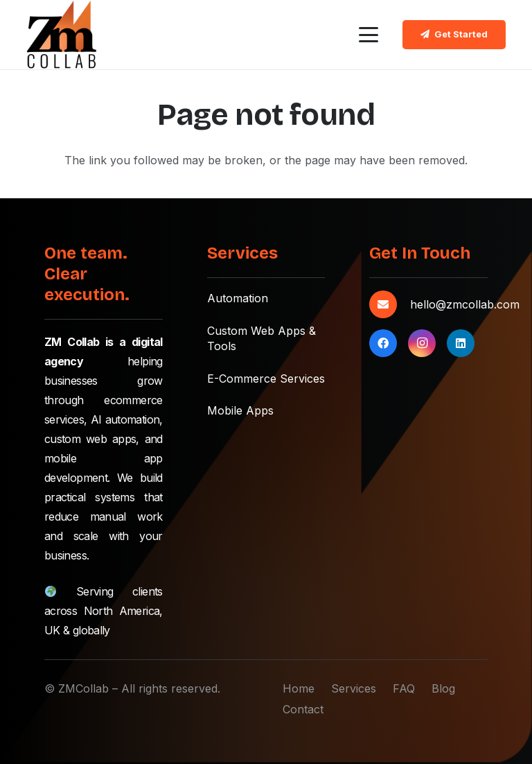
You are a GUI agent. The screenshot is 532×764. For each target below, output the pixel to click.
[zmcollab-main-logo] (61, 35)
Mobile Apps (240, 410)
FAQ (404, 688)
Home (299, 688)
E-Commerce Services (266, 379)
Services (354, 688)
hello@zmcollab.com (465, 304)
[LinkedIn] (461, 343)
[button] (369, 35)
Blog (443, 688)
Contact (303, 709)
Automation (238, 298)
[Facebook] (383, 343)
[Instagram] (422, 343)
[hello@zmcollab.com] (389, 304)
